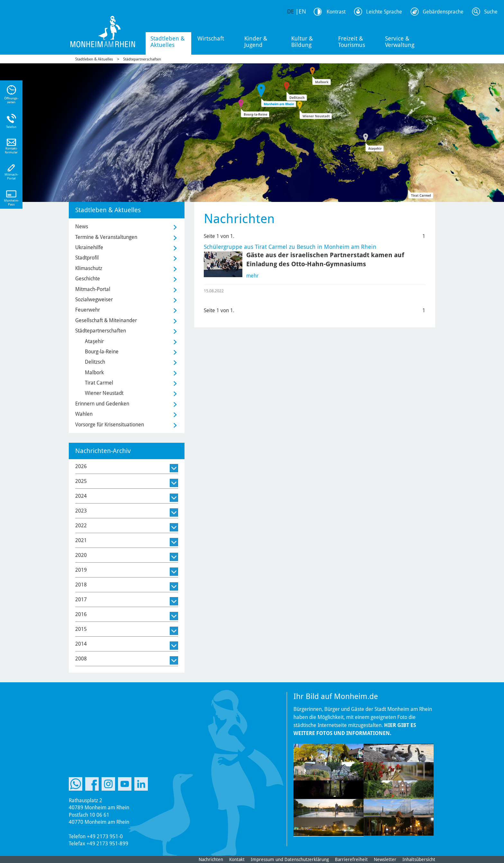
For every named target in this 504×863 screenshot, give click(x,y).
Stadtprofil (87, 258)
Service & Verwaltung (400, 42)
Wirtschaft (211, 38)
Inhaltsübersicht (419, 859)
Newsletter (385, 859)
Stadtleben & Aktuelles (168, 42)
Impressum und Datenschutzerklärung (290, 859)
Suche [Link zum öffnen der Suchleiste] (491, 12)
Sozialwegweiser (94, 300)
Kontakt (237, 859)
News (82, 227)
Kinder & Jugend (256, 42)
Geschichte (88, 279)
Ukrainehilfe (89, 247)
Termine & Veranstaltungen (106, 237)
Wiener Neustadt (104, 393)
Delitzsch (95, 362)
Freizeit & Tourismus (352, 42)
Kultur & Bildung (302, 42)
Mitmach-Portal (93, 289)
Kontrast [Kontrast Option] (336, 12)
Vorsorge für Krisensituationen (110, 425)
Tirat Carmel (99, 383)
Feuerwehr (88, 310)
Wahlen (84, 414)
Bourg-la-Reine (102, 352)
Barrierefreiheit (351, 859)
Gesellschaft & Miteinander (106, 320)
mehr (252, 276)
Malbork (94, 372)
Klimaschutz (89, 268)
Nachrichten (211, 859)
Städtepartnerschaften (142, 59)
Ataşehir (94, 341)
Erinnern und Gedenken (102, 404)
